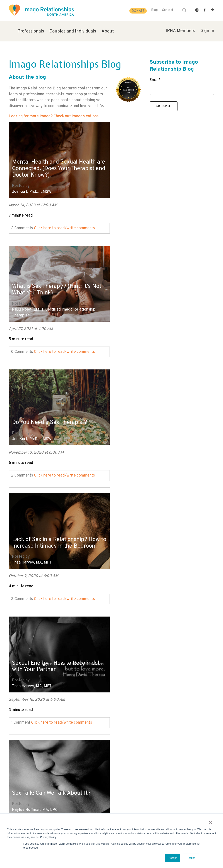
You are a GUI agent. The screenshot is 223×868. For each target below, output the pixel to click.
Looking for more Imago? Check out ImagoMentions (54, 116)
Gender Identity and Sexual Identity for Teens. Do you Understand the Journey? (151, 529)
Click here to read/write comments (64, 226)
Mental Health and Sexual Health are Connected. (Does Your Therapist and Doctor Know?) (56, 166)
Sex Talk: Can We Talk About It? (156, 415)
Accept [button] (173, 858)
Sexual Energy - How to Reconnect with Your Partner (51, 411)
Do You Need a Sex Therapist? (52, 294)
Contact (168, 10)
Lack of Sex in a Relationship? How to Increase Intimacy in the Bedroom (157, 287)
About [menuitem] (108, 31)
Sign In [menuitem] (207, 31)
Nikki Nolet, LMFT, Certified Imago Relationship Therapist (156, 186)
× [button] (211, 823)
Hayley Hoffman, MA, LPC (138, 431)
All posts (16, 730)
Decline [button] (191, 858)
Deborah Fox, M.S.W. (30, 553)
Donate (138, 11)
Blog (154, 10)
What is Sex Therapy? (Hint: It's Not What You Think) (156, 163)
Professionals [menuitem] (31, 31)
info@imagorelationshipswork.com (33, 798)
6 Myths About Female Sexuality (55, 536)
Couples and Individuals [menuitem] (73, 31)
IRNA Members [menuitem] (180, 31)
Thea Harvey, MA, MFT (135, 310)
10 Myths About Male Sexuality (53, 657)
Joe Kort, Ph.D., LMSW (32, 189)
